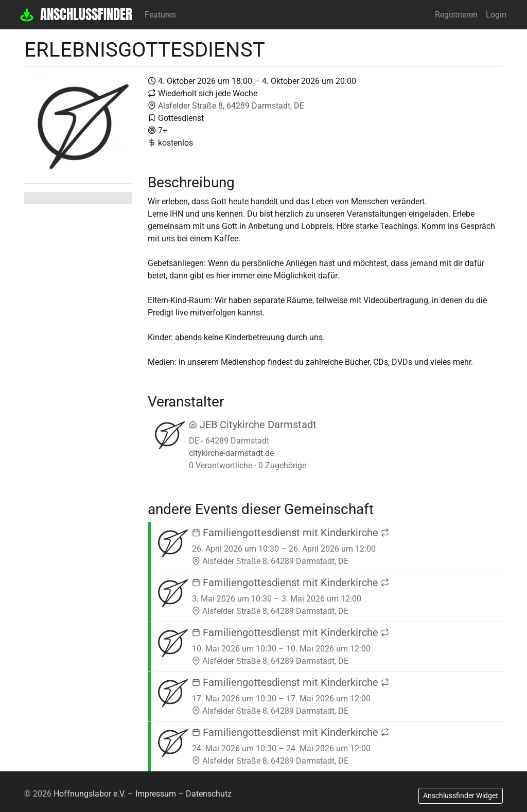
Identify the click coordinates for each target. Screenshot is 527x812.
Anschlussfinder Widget (461, 796)
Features (160, 15)
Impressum (156, 794)
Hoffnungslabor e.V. (90, 794)
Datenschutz (209, 794)
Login (496, 15)
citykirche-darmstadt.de (231, 453)
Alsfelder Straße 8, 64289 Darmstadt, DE (231, 106)
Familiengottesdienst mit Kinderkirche (291, 533)
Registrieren (456, 15)
